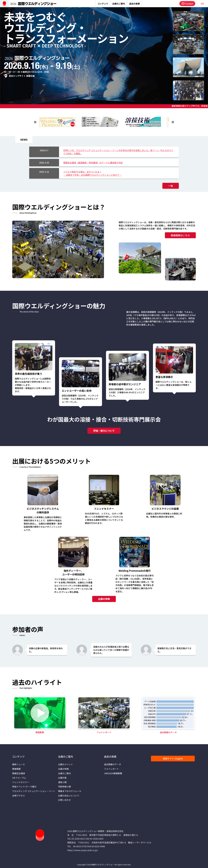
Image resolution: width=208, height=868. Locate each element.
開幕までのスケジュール (70, 791)
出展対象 (62, 778)
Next (173, 122)
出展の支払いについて (69, 796)
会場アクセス (19, 796)
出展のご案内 (64, 773)
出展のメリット (66, 764)
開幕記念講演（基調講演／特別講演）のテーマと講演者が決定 (93, 163)
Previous (35, 122)
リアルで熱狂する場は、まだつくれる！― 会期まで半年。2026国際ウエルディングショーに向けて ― (93, 173)
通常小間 (62, 782)
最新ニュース (19, 764)
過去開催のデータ (112, 764)
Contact (187, 4)
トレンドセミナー (21, 782)
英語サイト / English (173, 758)
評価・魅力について (104, 431)
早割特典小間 (64, 787)
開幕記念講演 (19, 773)
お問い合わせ (64, 800)
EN (202, 4)
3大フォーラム (19, 778)
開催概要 (16, 769)
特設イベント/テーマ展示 (24, 787)
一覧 (169, 186)
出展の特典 (104, 599)
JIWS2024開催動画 (113, 773)
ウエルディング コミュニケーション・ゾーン (33, 791)
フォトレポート (111, 769)
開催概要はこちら (179, 235)
